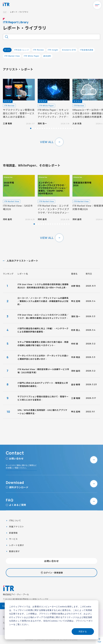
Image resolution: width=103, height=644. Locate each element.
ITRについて (15, 520)
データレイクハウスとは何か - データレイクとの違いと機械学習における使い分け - (43, 357)
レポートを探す (16, 545)
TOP (5, 12)
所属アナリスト (16, 527)
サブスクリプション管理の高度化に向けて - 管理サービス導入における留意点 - (43, 398)
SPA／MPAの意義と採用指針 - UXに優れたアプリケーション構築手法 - (42, 412)
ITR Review (38, 50)
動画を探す (14, 551)
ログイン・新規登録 (53, 573)
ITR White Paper (32, 56)
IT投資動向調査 (87, 50)
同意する (83, 631)
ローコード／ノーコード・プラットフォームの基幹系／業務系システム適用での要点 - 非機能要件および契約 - (43, 301)
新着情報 (13, 533)
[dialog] (51, 620)
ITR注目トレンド (22, 50)
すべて (7, 50)
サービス (13, 539)
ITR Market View (12, 56)
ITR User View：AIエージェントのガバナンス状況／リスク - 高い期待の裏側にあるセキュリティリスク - (43, 316)
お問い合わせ (51, 561)
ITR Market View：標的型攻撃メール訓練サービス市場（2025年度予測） (43, 371)
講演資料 (47, 56)
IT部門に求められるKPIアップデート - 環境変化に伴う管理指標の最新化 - (43, 384)
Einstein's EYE (69, 50)
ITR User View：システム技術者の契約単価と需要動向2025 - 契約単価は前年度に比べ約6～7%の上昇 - (43, 286)
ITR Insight (53, 50)
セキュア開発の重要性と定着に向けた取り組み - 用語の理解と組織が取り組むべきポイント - (43, 343)
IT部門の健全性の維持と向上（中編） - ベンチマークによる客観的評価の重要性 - (43, 330)
